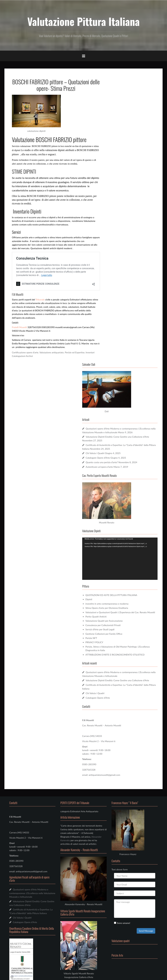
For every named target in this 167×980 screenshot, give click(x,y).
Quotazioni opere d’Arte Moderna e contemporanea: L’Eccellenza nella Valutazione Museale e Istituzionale (132, 145)
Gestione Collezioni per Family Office (130, 350)
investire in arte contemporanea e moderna (133, 317)
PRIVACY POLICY (121, 359)
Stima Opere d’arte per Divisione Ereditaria (133, 321)
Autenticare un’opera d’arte (126, 191)
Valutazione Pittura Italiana (83, 21)
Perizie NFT (118, 355)
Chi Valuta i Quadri (122, 174)
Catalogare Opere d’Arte (124, 178)
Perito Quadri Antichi (122, 333)
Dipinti (115, 312)
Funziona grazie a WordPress (21, 976)
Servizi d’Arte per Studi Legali (126, 346)
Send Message (146, 658)
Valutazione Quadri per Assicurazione (130, 337)
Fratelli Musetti (19, 327)
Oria (46, 976)
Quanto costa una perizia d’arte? (128, 183)
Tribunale (40, 300)
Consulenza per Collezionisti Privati (129, 342)
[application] (133, 275)
